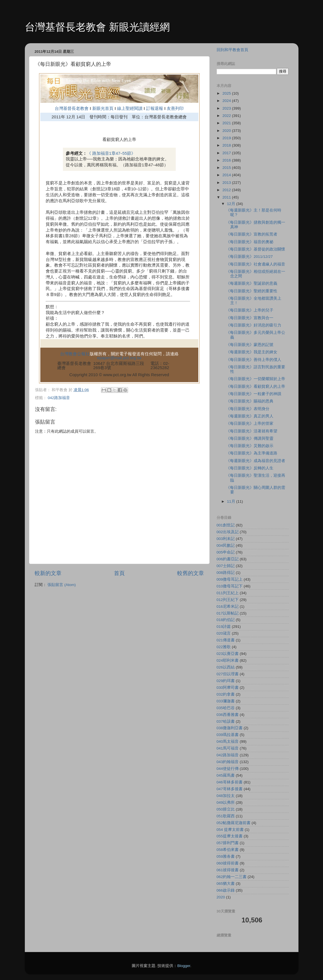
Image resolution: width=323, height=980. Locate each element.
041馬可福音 (228, 748)
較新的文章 (48, 573)
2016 (227, 160)
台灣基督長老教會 (72, 108)
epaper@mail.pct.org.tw (119, 358)
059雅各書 (226, 856)
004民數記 (226, 545)
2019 (227, 138)
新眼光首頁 (103, 108)
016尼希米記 (228, 606)
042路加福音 (59, 398)
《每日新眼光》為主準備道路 (252, 453)
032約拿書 (226, 694)
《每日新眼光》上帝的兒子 (250, 310)
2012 (227, 190)
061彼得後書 (228, 870)
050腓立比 (226, 809)
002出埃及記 (228, 532)
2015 (227, 168)
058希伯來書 (228, 850)
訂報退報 (155, 108)
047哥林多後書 (230, 789)
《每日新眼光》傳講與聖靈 (250, 438)
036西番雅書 (228, 715)
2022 (227, 116)
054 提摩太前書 (230, 830)
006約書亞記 (228, 559)
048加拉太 (226, 796)
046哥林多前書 (230, 782)
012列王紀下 (228, 600)
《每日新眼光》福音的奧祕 (250, 242)
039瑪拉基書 (228, 735)
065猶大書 (226, 884)
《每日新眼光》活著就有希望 (252, 431)
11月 (232, 501)
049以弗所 (226, 802)
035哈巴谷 (226, 708)
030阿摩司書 (228, 688)
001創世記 (226, 525)
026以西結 (226, 667)
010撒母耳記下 (230, 586)
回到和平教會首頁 (232, 50)
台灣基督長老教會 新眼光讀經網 (97, 27)
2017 (227, 153)
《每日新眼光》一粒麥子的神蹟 (254, 394)
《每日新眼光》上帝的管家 (250, 423)
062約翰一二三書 (232, 877)
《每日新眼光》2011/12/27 (249, 257)
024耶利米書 (228, 660)
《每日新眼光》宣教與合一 (250, 318)
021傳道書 (226, 640)
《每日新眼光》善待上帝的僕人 (254, 360)
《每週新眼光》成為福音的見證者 (256, 461)
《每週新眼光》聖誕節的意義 (252, 283)
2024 (227, 101)
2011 (227, 197)
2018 (227, 145)
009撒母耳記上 (230, 579)
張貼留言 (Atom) (61, 585)
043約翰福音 (228, 762)
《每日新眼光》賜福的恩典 (250, 401)
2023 (227, 108)
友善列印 (175, 108)
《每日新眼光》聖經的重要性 (252, 291)
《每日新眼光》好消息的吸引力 (254, 325)
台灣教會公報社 (75, 354)
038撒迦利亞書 (230, 728)
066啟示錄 (226, 890)
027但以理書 (228, 674)
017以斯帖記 (228, 613)
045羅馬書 (226, 775)
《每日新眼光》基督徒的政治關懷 (256, 249)
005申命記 (226, 552)
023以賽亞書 (228, 654)
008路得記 (226, 573)
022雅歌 (224, 647)
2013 (227, 183)
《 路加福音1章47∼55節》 (111, 153)
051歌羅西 (226, 816)
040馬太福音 (228, 741)
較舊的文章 (191, 573)
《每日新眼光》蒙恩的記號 (250, 345)
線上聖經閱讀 (129, 108)
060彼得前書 (228, 863)
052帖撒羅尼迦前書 (234, 823)
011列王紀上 (228, 593)
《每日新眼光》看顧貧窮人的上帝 (256, 386)
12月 (232, 204)
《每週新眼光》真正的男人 (250, 416)
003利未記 (226, 539)
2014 (227, 175)
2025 (227, 93)
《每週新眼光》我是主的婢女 (252, 352)
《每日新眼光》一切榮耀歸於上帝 (256, 379)
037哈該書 (226, 721)
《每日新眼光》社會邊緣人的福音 (256, 264)
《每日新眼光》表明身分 (248, 409)
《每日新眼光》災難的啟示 (250, 446)
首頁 (119, 573)
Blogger (184, 966)
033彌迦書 (226, 701)
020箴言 (224, 633)
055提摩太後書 (230, 836)
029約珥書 (226, 681)
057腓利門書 (228, 843)
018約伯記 (226, 620)
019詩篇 (224, 627)
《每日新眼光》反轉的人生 (250, 468)
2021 (227, 123)
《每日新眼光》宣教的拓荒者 (252, 234)
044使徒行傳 (228, 769)
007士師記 (226, 566)
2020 (227, 131)
